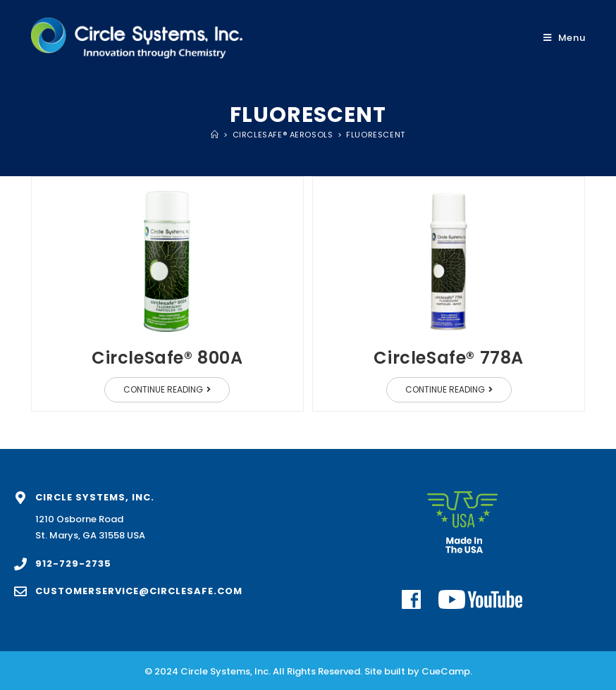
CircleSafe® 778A (449, 358)
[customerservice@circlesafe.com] (20, 591)
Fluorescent (376, 135)
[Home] (215, 135)
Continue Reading (177, 386)
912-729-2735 (73, 563)
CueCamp (446, 671)
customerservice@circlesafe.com (139, 591)
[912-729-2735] (20, 564)
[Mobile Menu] (565, 38)
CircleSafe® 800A (167, 358)
